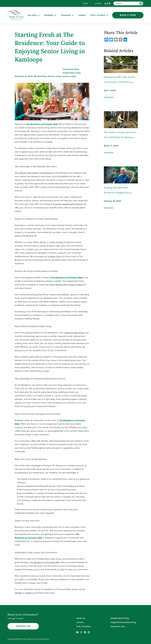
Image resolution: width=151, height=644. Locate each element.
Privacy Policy (44, 639)
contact (98, 3)
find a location (84, 626)
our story (32, 15)
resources (66, 15)
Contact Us (23, 626)
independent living (120, 618)
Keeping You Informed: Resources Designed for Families (116, 192)
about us (81, 618)
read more (109, 97)
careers (82, 15)
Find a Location (98, 15)
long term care (118, 626)
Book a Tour (128, 15)
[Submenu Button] (39, 15)
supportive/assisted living (123, 622)
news (85, 3)
